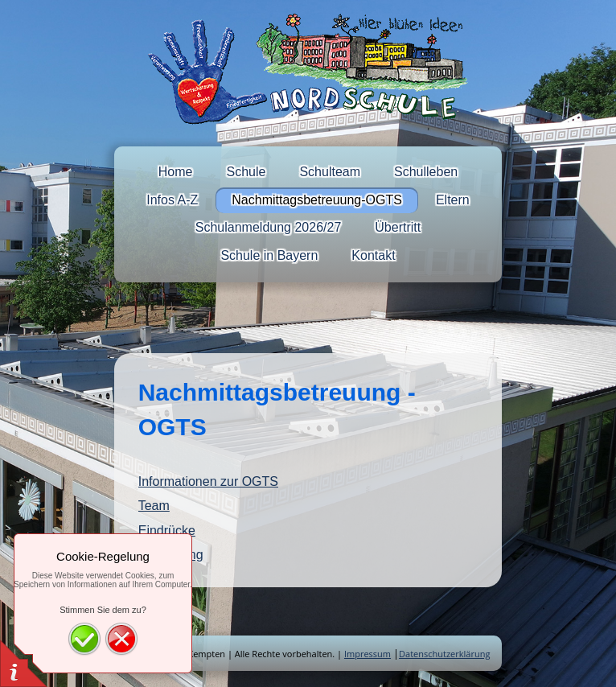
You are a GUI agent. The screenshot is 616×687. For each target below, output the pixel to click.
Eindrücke (167, 531)
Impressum (368, 654)
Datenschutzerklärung (444, 654)
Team (154, 506)
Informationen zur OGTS (208, 481)
